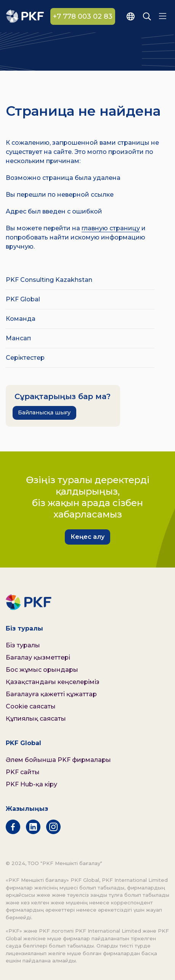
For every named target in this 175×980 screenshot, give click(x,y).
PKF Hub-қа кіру (31, 784)
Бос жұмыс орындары (42, 670)
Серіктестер (25, 358)
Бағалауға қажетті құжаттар (51, 694)
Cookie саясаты (31, 706)
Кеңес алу (87, 537)
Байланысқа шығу (44, 412)
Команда (21, 319)
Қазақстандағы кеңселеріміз (53, 682)
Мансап (18, 338)
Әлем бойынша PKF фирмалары (58, 760)
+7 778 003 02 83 (83, 16)
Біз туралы (23, 645)
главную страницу (111, 228)
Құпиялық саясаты (36, 719)
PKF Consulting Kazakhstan (49, 280)
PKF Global (23, 299)
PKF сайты (23, 772)
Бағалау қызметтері (38, 657)
